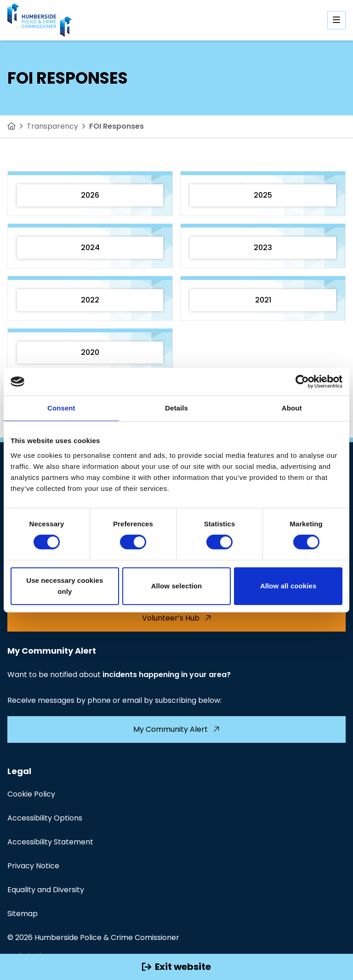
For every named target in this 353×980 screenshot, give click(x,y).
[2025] (263, 194)
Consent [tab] (61, 408)
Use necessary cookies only (65, 586)
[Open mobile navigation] (336, 20)
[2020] (90, 351)
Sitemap (23, 914)
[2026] (90, 194)
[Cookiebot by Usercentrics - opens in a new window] (302, 382)
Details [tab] (176, 408)
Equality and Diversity (46, 890)
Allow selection (177, 586)
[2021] (263, 298)
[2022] (90, 298)
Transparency (52, 126)
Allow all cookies (288, 586)
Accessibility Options (45, 818)
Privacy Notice (33, 866)
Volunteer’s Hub (177, 618)
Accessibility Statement (50, 842)
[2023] (263, 246)
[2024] (90, 246)
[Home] (11, 126)
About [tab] (292, 408)
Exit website (176, 967)
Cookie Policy (31, 794)
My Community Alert (176, 729)
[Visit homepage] (40, 20)
